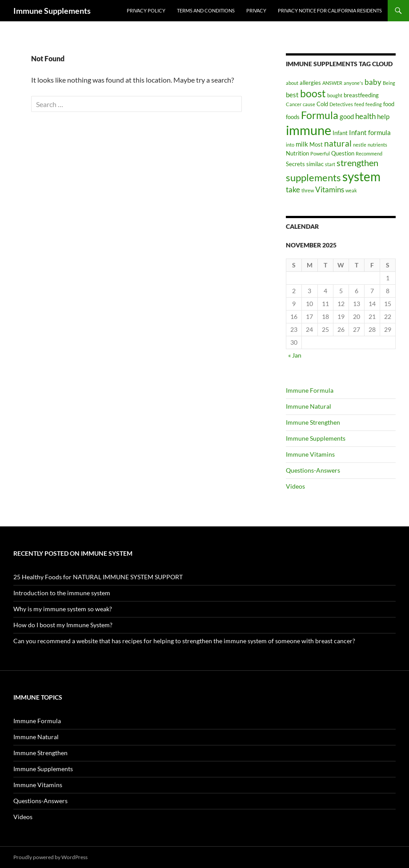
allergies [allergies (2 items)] (310, 83)
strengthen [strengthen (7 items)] (357, 163)
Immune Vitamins (310, 454)
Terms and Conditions (206, 10)
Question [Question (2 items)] (343, 153)
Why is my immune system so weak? (63, 609)
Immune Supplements (52, 11)
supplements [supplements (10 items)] (313, 177)
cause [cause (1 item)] (309, 104)
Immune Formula (310, 390)
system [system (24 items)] (361, 176)
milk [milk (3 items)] (302, 144)
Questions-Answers (313, 470)
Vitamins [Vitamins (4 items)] (330, 189)
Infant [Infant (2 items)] (340, 133)
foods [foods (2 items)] (293, 117)
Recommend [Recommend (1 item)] (369, 153)
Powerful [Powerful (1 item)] (320, 153)
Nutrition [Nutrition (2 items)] (297, 153)
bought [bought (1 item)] (335, 95)
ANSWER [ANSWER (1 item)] (332, 83)
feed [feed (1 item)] (359, 104)
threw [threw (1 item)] (308, 190)
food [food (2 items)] (389, 104)
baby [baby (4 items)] (373, 82)
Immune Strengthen (313, 422)
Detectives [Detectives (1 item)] (341, 104)
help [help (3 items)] (383, 116)
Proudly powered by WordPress (50, 857)
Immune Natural (309, 406)
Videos (295, 486)
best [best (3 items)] (292, 95)
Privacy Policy (146, 10)
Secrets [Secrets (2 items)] (295, 164)
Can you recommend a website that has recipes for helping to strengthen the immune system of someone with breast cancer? (184, 641)
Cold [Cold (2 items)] (322, 104)
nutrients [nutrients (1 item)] (377, 145)
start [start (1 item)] (330, 164)
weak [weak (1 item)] (351, 190)
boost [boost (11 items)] (313, 93)
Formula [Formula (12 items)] (320, 115)
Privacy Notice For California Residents (330, 10)
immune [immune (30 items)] (309, 130)
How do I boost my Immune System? (63, 625)
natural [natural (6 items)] (338, 143)
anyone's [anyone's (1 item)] (353, 83)
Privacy (256, 10)
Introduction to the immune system (62, 593)
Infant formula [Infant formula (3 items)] (370, 132)
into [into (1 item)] (290, 145)
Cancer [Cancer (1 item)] (294, 104)
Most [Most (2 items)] (316, 144)
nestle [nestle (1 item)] (360, 145)
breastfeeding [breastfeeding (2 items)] (361, 95)
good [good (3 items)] (347, 116)
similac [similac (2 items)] (315, 164)
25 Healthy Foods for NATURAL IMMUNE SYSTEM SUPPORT (98, 577)
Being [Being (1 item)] (389, 83)
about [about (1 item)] (292, 83)
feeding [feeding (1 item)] (374, 104)
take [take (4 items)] (293, 189)
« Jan (295, 355)
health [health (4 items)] (365, 116)
